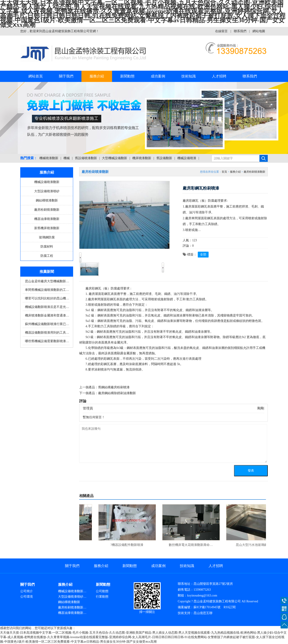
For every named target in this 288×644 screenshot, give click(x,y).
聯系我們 (240, 31)
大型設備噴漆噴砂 (47, 191)
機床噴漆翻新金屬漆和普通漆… (47, 315)
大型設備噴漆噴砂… (72, 597)
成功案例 (158, 76)
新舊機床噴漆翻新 (47, 228)
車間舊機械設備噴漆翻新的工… (47, 290)
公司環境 (27, 597)
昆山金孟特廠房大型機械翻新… (47, 281)
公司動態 (102, 591)
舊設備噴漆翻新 (86, 158)
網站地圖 (259, 31)
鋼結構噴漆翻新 (47, 200)
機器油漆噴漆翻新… (72, 613)
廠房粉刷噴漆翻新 (47, 210)
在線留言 (221, 31)
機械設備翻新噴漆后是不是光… (47, 307)
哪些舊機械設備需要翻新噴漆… (47, 341)
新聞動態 (127, 76)
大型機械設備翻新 (115, 158)
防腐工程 (47, 256)
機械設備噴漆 (187, 158)
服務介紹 (97, 76)
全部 (203, 254)
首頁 (224, 172)
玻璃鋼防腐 (47, 237)
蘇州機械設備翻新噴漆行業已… (47, 324)
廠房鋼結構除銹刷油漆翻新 (117, 393)
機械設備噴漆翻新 (47, 182)
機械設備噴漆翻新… (72, 591)
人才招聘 (219, 76)
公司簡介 (27, 591)
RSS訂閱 (230, 607)
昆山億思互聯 (203, 613)
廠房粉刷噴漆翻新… (72, 607)
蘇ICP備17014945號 (207, 607)
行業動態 (102, 597)
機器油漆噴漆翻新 (47, 219)
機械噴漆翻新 (49, 158)
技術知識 (189, 76)
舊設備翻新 (164, 158)
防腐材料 (47, 247)
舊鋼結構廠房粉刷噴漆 (114, 387)
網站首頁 (36, 76)
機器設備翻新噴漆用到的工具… (47, 333)
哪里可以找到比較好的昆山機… (47, 298)
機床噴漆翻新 (142, 158)
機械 (67, 158)
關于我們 (66, 76)
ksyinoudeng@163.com (202, 595)
